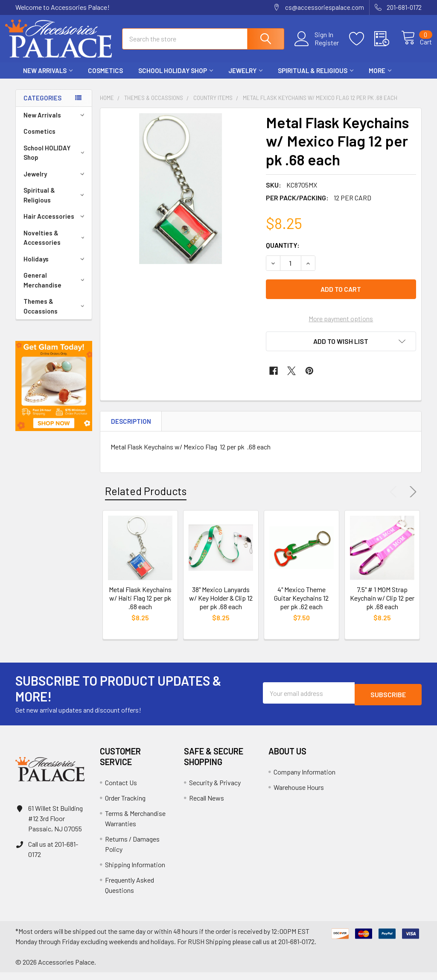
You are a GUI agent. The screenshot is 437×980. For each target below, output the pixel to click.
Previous (395, 499)
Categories (42, 106)
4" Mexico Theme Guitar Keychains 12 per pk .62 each (301, 606)
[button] (54, 394)
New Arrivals (48, 78)
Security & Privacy (215, 790)
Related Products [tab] (146, 499)
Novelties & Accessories (55, 245)
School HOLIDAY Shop (176, 78)
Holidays (55, 267)
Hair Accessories (55, 224)
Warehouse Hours (299, 795)
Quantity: (283, 253)
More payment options (341, 326)
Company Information (304, 779)
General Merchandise (55, 288)
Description (131, 429)
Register (317, 47)
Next (411, 499)
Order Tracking (125, 805)
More (380, 78)
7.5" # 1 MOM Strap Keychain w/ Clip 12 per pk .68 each (382, 606)
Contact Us (121, 790)
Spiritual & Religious (316, 78)
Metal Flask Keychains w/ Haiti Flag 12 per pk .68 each (140, 606)
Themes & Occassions (55, 314)
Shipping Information (135, 872)
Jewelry (245, 78)
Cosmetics (105, 78)
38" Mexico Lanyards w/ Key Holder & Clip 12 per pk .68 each (221, 606)
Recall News (207, 805)
